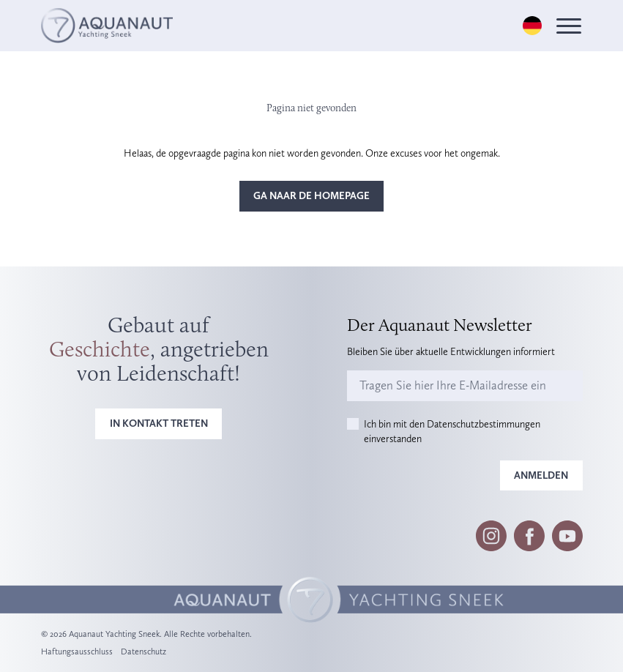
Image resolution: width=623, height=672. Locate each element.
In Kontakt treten (159, 423)
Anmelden (541, 475)
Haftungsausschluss (77, 652)
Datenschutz (143, 652)
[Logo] (107, 25)
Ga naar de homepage (311, 195)
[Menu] (569, 26)
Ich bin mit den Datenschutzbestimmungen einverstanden (452, 431)
